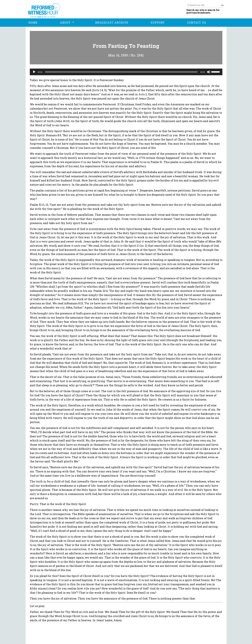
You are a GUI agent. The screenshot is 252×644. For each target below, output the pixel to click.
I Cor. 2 (142, 246)
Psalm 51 (156, 162)
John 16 (118, 241)
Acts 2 (143, 94)
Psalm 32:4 (101, 291)
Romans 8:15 (75, 303)
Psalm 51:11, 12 (39, 205)
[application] (126, 72)
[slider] (121, 72)
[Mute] (209, 72)
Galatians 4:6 (102, 307)
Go (222, 5)
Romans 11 (159, 363)
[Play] (34, 72)
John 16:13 (62, 121)
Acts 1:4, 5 (99, 90)
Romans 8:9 (54, 135)
